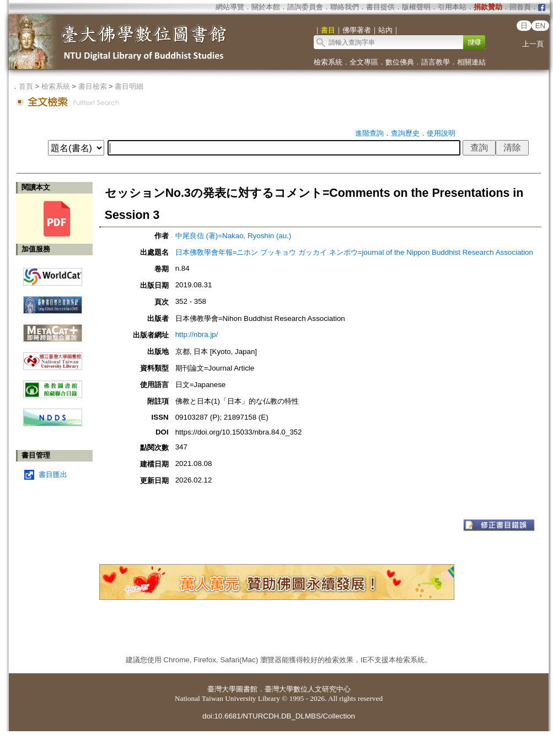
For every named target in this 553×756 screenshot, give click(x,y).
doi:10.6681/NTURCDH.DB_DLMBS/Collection (279, 716)
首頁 (26, 86)
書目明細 (129, 86)
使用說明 (441, 133)
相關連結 (471, 62)
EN (541, 26)
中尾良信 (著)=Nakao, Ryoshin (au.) (233, 236)
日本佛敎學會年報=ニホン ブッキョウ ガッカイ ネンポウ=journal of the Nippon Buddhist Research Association (354, 252)
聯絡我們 (345, 7)
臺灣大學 (222, 689)
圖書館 (247, 689)
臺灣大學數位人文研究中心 (308, 689)
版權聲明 (416, 7)
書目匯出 (53, 474)
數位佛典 (400, 62)
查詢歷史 (405, 133)
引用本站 (452, 7)
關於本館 (266, 7)
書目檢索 (93, 86)
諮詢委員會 (305, 7)
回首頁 (520, 7)
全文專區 (364, 62)
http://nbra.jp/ (197, 334)
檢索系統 (328, 62)
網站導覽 (230, 7)
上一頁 (533, 44)
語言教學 (436, 62)
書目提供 (380, 7)
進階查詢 (369, 133)
